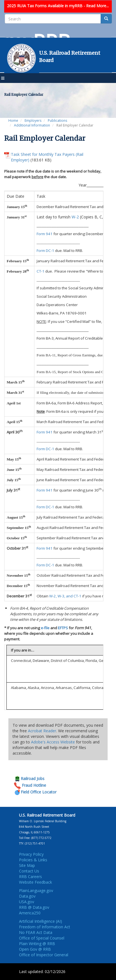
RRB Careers (30, 877)
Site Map (27, 865)
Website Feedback (35, 882)
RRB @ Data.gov (34, 907)
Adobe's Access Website (53, 742)
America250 (30, 913)
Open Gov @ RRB (35, 949)
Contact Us (29, 871)
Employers (33, 121)
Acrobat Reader (42, 731)
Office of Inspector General (44, 955)
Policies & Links (33, 860)
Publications (57, 121)
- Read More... (96, 6)
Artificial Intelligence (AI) (41, 921)
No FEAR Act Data (36, 932)
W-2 (75, 217)
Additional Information (32, 125)
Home (13, 121)
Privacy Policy (31, 854)
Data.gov (27, 896)
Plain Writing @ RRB (37, 944)
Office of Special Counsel (42, 938)
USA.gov (27, 902)
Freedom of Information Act (45, 927)
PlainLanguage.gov (36, 890)
